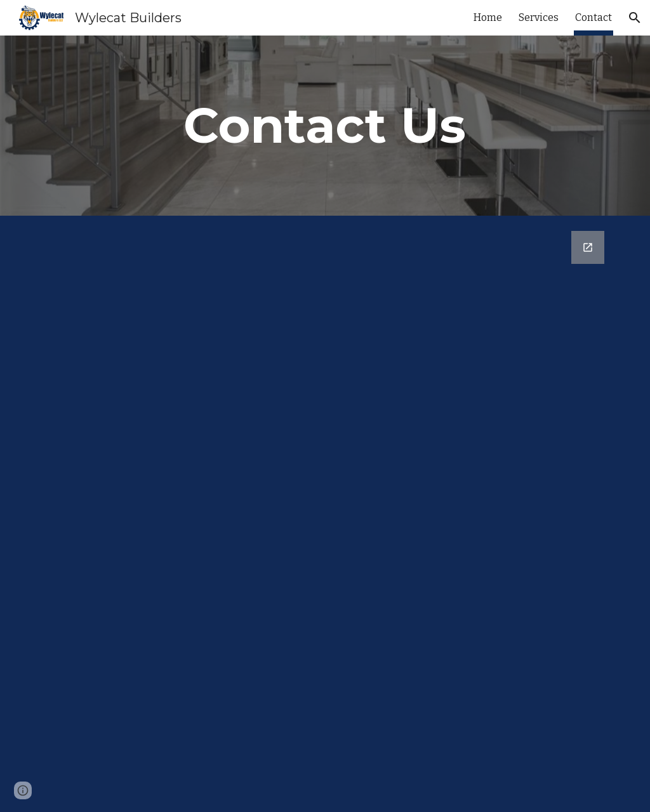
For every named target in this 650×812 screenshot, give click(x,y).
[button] (635, 18)
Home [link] (488, 17)
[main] (325, 126)
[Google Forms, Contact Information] (325, 514)
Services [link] (539, 17)
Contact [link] (594, 17)
